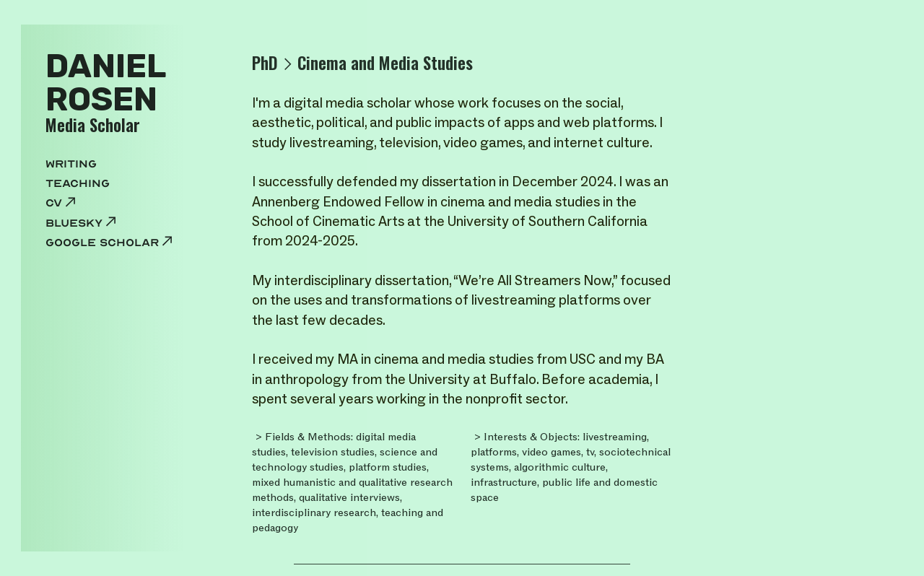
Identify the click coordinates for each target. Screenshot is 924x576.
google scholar (110, 243)
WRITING (71, 164)
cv (62, 203)
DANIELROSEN (106, 82)
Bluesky (82, 223)
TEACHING (78, 183)
